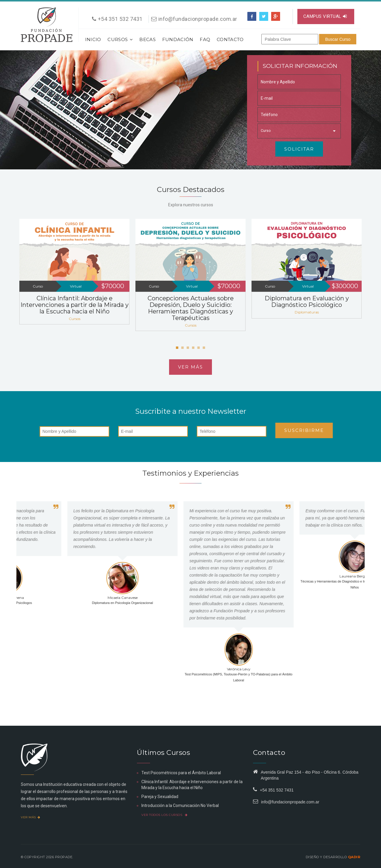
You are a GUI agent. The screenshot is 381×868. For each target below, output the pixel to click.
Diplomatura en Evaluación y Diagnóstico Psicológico (307, 302)
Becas (147, 39)
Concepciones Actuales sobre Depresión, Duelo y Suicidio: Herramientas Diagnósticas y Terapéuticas (191, 308)
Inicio (93, 39)
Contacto (230, 39)
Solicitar (299, 149)
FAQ (205, 39)
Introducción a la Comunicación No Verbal (180, 805)
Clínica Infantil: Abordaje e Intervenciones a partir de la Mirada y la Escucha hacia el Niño (75, 305)
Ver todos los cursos (164, 815)
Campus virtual (325, 16)
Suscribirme (304, 430)
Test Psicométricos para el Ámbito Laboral (181, 773)
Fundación (178, 39)
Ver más (190, 367)
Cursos (120, 39)
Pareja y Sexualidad (160, 797)
